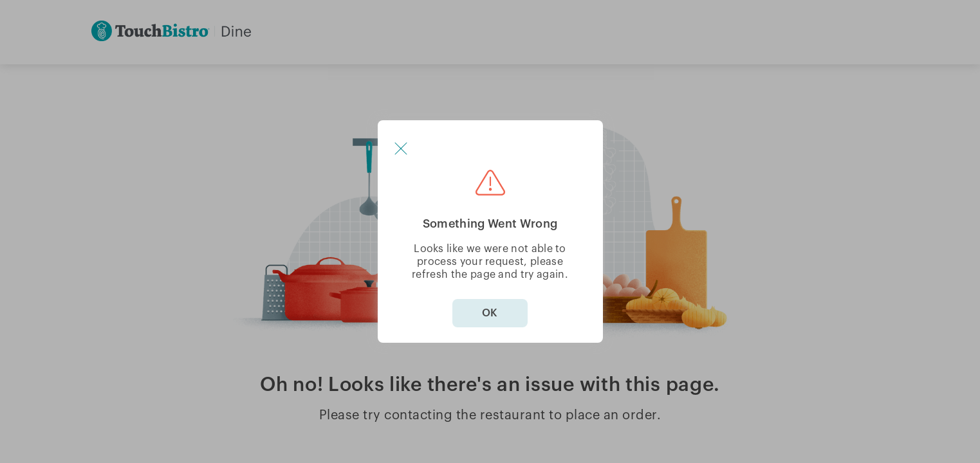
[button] (401, 149)
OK (490, 313)
